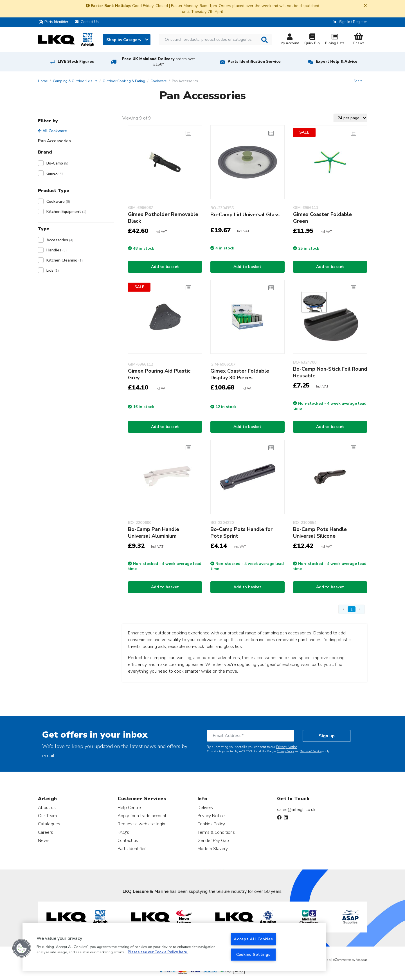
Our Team (47, 816)
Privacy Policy (285, 751)
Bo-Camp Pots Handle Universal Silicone (320, 533)
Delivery (205, 807)
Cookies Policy (211, 824)
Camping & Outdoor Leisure (75, 81)
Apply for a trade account (142, 816)
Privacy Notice (287, 747)
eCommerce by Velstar (350, 960)
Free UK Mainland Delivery (159, 62)
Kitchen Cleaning (65, 260)
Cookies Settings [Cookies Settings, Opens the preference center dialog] (253, 954)
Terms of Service (311, 751)
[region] (174, 947)
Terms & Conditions (216, 832)
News (44, 840)
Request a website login (141, 824)
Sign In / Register (353, 22)
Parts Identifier (55, 22)
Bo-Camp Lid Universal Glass (245, 215)
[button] (22, 948)
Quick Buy (312, 40)
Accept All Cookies (253, 939)
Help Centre (129, 807)
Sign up (327, 736)
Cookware (158, 81)
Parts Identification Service (254, 62)
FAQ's (123, 832)
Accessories (60, 240)
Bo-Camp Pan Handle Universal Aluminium (154, 533)
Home (43, 81)
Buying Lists (335, 40)
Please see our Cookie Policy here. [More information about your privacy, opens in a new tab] (158, 952)
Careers (46, 832)
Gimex (55, 173)
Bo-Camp (57, 163)
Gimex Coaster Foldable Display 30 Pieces (240, 374)
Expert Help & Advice (337, 62)
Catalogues (49, 824)
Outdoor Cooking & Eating (124, 81)
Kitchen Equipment (66, 212)
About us (47, 807)
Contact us (128, 840)
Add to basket (165, 267)
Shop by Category (127, 40)
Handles (57, 250)
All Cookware (52, 131)
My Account (290, 40)
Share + (359, 81)
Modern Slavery (213, 849)
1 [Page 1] (352, 609)
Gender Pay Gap (213, 840)
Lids (53, 270)
